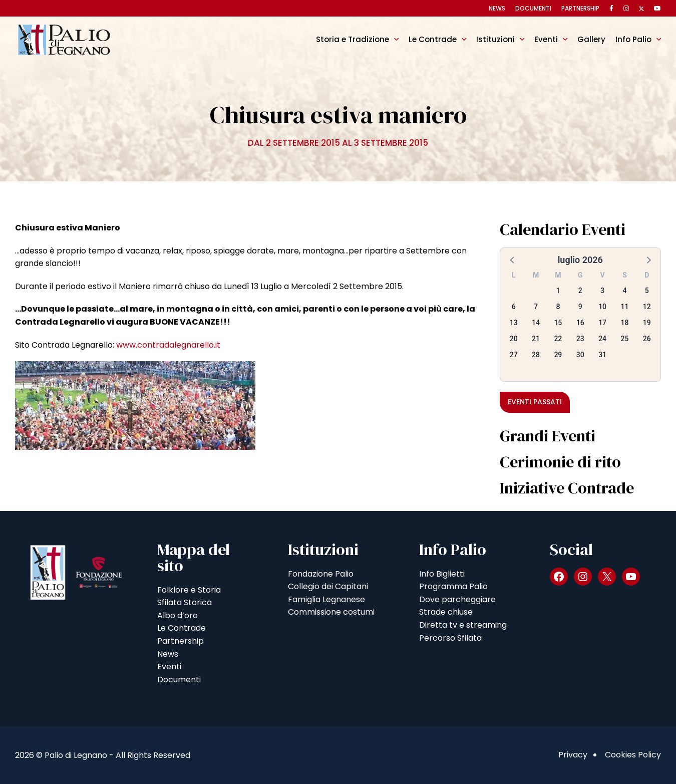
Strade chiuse (446, 612)
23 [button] (580, 339)
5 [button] (647, 291)
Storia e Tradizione (353, 39)
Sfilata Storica (185, 602)
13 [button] (514, 323)
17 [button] (602, 323)
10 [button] (602, 307)
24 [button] (602, 339)
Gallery (591, 39)
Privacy (573, 755)
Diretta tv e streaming (463, 625)
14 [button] (536, 323)
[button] (513, 259)
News (497, 8)
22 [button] (558, 339)
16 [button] (580, 323)
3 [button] (602, 291)
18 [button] (624, 323)
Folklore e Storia (189, 590)
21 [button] (536, 339)
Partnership (580, 8)
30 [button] (580, 355)
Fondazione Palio (321, 574)
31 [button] (602, 355)
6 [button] (514, 307)
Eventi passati (535, 402)
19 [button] (647, 323)
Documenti (533, 8)
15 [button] (558, 323)
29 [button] (558, 355)
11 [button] (624, 307)
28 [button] (536, 355)
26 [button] (647, 339)
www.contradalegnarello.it (168, 345)
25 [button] (624, 339)
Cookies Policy (633, 755)
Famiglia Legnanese (326, 599)
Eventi (546, 39)
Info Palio (633, 39)
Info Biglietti (442, 574)
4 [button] (624, 291)
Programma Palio (453, 586)
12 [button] (647, 307)
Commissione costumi (331, 612)
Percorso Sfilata (450, 638)
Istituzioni (495, 39)
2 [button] (580, 291)
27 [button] (514, 355)
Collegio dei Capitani (328, 586)
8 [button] (558, 307)
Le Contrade (433, 39)
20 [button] (514, 339)
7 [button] (536, 307)
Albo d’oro (178, 615)
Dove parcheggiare (457, 599)
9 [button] (580, 307)
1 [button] (558, 291)
